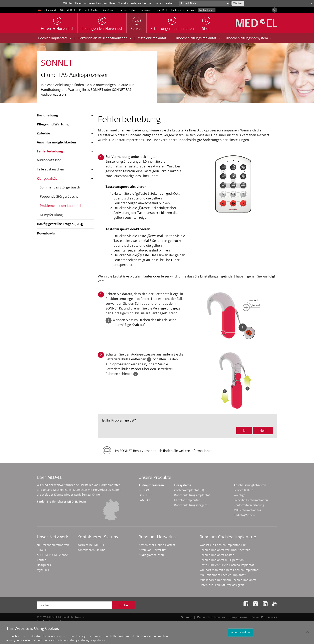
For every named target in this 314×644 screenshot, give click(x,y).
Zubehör (44, 133)
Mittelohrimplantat (154, 38)
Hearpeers (44, 565)
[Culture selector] (204, 3)
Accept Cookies (241, 634)
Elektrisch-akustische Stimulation (105, 38)
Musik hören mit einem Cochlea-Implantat (228, 580)
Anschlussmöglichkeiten (56, 142)
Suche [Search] (123, 605)
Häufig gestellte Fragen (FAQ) (60, 224)
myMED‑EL (161, 10)
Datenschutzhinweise (211, 617)
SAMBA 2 (145, 500)
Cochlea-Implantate (55, 38)
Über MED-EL (68, 10)
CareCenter (109, 10)
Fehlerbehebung (50, 151)
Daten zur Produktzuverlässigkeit (222, 585)
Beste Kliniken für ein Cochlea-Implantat (227, 565)
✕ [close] (311, 4)
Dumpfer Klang (51, 215)
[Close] (308, 633)
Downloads (46, 233)
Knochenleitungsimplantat (198, 38)
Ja (244, 431)
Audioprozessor (49, 160)
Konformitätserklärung (249, 505)
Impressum (239, 617)
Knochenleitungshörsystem (249, 38)
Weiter (238, 3)
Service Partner (128, 10)
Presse (83, 10)
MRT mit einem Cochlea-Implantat (223, 575)
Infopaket (146, 10)
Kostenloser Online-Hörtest (157, 545)
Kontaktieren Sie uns (182, 10)
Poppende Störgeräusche (59, 196)
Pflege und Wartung (53, 124)
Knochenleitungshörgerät (191, 505)
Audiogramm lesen (151, 555)
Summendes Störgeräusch (60, 187)
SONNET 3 (145, 495)
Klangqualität (47, 178)
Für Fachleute (207, 10)
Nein (263, 431)
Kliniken (95, 10)
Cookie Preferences (264, 617)
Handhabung (47, 115)
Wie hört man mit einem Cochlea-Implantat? (229, 570)
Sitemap (187, 617)
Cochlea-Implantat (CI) (189, 490)
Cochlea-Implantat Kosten (217, 555)
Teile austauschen (50, 169)
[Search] (275, 10)
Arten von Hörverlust (152, 550)
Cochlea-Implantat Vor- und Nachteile (225, 550)
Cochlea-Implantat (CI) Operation (222, 560)
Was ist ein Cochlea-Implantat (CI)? (223, 545)
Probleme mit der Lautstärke (62, 206)
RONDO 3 (145, 490)
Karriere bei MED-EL (91, 545)
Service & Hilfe (243, 490)
